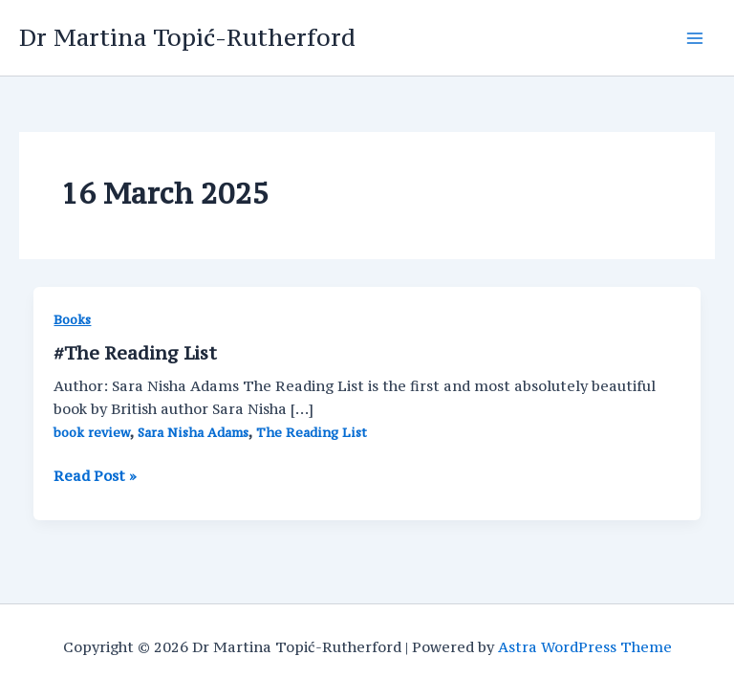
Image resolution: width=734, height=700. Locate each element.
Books (72, 320)
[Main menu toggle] (695, 38)
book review (92, 433)
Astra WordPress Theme (585, 647)
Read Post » (95, 476)
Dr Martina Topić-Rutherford (187, 37)
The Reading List (312, 433)
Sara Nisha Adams (193, 433)
